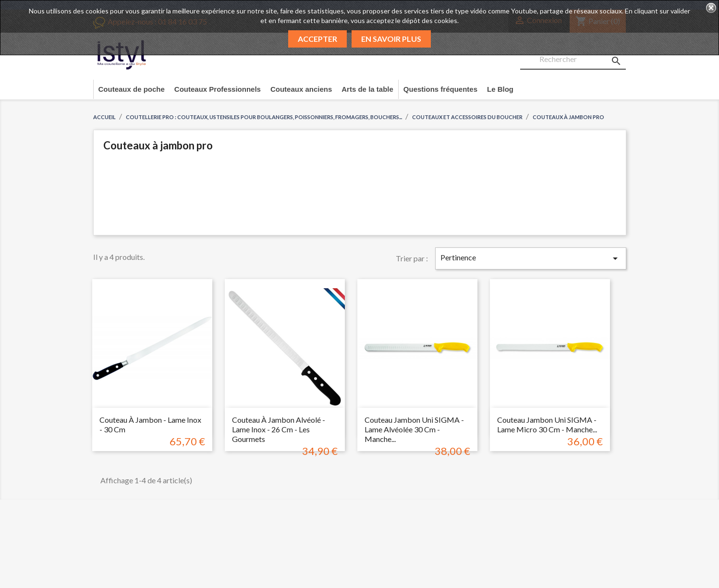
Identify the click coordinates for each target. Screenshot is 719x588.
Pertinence (531, 258)
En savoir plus (391, 39)
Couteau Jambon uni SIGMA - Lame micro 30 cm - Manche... (547, 424)
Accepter (317, 39)
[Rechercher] (573, 60)
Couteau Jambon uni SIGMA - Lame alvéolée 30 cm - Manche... (414, 429)
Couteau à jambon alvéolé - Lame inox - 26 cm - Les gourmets (279, 429)
